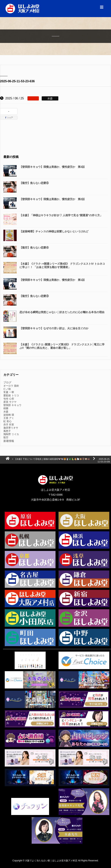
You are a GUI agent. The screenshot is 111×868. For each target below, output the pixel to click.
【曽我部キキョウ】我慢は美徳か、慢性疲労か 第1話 (52, 280)
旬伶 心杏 (9, 399)
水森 (6, 412)
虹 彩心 (7, 421)
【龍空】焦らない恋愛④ (34, 248)
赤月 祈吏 (9, 425)
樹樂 (6, 408)
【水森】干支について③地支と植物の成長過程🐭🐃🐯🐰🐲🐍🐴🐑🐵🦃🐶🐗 (52, 459)
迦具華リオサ (11, 428)
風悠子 (7, 431)
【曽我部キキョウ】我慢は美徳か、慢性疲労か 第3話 (52, 167)
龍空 (6, 437)
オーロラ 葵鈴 (11, 386)
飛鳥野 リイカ (11, 434)
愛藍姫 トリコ (11, 395)
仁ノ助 (7, 389)
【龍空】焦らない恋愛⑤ (34, 183)
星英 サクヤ (10, 402)
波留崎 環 (9, 415)
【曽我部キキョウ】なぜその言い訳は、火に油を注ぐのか (54, 328)
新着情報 (9, 441)
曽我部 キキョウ (12, 405)
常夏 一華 (9, 392)
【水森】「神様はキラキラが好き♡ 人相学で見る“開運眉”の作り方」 (61, 215)
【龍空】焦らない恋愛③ (34, 296)
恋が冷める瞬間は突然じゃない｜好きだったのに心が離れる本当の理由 (62, 312)
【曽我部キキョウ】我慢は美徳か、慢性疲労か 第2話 (52, 199)
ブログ (7, 382)
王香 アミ (9, 418)
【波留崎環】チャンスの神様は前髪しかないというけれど (54, 231)
